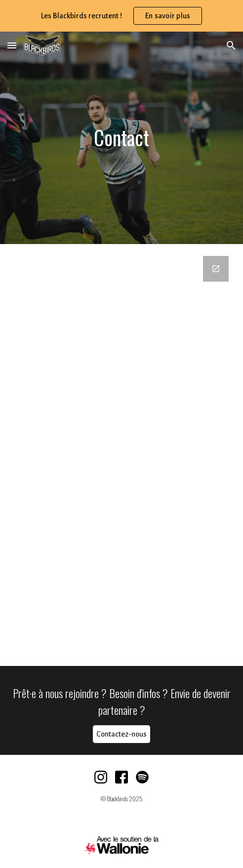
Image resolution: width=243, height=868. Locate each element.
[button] (12, 45)
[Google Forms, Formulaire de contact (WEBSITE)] (121, 455)
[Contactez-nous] (121, 734)
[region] (121, 16)
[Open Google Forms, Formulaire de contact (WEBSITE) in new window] (216, 269)
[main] (121, 138)
